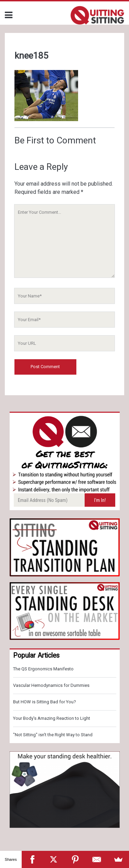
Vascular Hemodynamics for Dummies (51, 685)
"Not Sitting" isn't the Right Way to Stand (53, 735)
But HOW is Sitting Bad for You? (45, 702)
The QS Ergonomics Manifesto (43, 669)
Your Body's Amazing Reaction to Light (52, 718)
